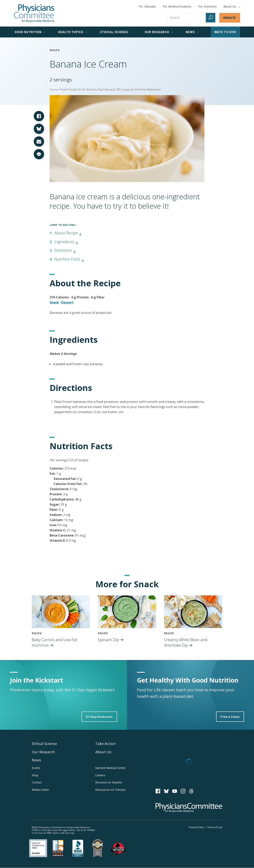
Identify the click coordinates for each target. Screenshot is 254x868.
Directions (65, 250)
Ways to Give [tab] (225, 32)
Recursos (109, 782)
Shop (35, 775)
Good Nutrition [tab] (30, 32)
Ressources (110, 790)
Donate (230, 18)
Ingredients (66, 242)
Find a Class (230, 717)
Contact (37, 782)
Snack (54, 302)
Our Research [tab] (159, 32)
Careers (100, 775)
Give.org (69, 833)
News (36, 760)
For (177, 6)
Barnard (110, 768)
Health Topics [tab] (73, 32)
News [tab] (192, 32)
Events (36, 768)
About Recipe (68, 233)
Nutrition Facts (69, 259)
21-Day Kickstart (99, 717)
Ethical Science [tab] (116, 32)
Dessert (67, 302)
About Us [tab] (232, 7)
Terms (215, 827)
